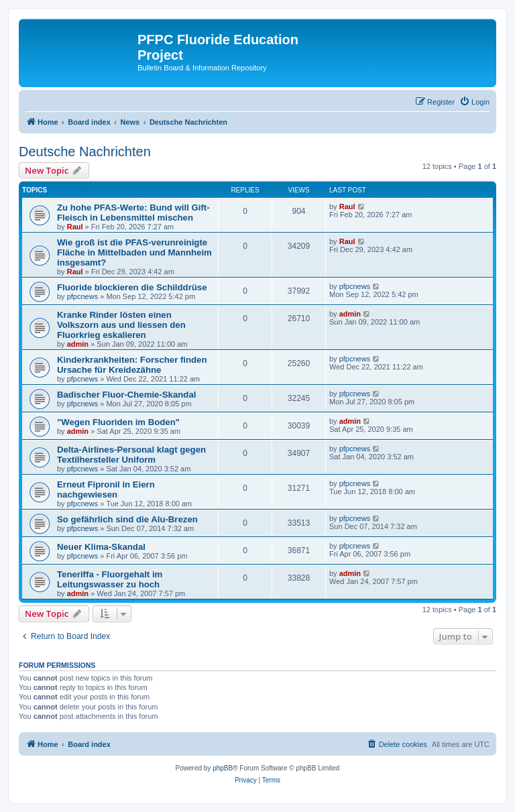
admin (78, 344)
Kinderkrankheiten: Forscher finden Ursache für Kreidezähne (132, 365)
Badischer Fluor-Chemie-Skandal (126, 395)
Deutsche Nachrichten (85, 152)
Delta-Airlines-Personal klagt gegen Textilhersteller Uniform (131, 455)
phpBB (223, 768)
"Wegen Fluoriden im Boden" (118, 422)
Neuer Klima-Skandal (101, 547)
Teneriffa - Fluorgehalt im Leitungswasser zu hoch (110, 579)
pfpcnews (82, 296)
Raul (75, 227)
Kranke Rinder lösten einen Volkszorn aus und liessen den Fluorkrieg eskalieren (121, 325)
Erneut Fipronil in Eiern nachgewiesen (106, 489)
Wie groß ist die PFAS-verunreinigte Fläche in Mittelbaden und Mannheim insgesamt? (134, 252)
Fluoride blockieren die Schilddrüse (132, 287)
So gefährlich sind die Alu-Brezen (127, 519)
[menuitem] (474, 102)
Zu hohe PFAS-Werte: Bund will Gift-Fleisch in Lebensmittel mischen (133, 213)
